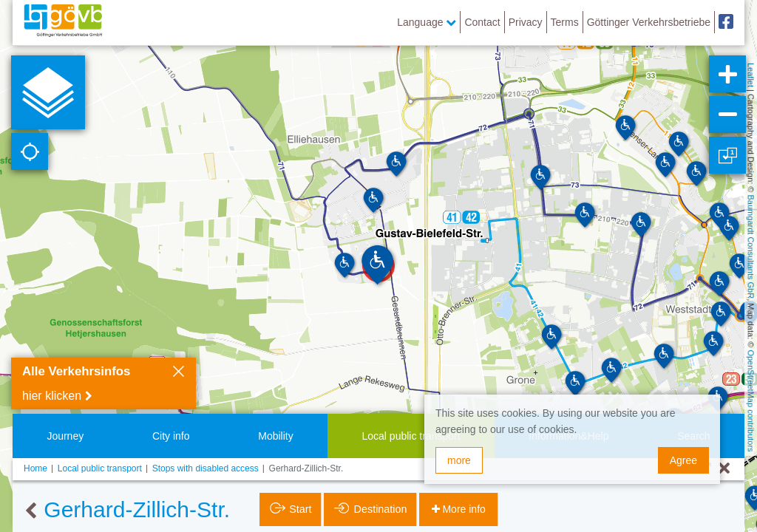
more (459, 460)
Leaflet (751, 75)
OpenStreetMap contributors (751, 400)
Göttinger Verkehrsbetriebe (649, 22)
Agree (683, 460)
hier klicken (52, 396)
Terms (565, 22)
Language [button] (427, 22)
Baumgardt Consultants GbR (751, 247)
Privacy (526, 22)
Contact (482, 22)
